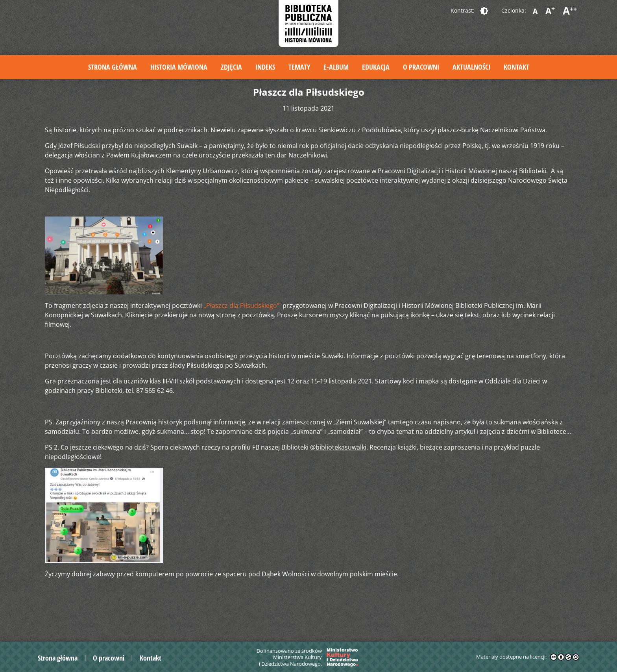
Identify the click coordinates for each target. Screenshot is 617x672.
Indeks (265, 67)
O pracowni (421, 67)
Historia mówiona (179, 67)
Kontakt (516, 67)
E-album (336, 67)
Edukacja (376, 67)
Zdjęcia (231, 67)
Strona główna (113, 67)
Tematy (299, 67)
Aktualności (471, 67)
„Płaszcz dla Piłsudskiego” (242, 305)
